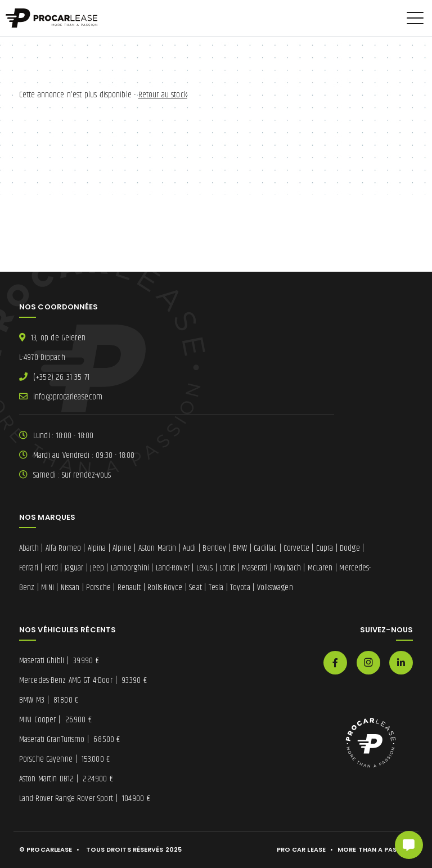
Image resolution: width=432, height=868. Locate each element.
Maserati (255, 568)
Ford (51, 568)
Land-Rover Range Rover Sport (85, 799)
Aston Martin (157, 548)
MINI (47, 588)
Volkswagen (275, 588)
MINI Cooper (55, 720)
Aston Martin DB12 (66, 779)
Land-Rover (173, 568)
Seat (195, 588)
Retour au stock (163, 95)
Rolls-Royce (165, 588)
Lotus (228, 568)
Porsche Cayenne (64, 759)
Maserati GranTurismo (70, 739)
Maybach (287, 568)
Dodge (350, 548)
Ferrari (29, 568)
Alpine (122, 548)
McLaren (320, 568)
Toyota (240, 588)
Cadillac (265, 548)
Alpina (97, 548)
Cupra (325, 548)
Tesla (216, 588)
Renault (129, 588)
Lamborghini (130, 568)
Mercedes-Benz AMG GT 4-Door (83, 680)
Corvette (296, 548)
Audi (189, 548)
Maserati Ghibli (59, 661)
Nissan (70, 588)
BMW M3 (49, 700)
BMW (240, 548)
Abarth (29, 548)
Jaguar (74, 568)
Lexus (205, 568)
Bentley (214, 548)
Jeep (97, 568)
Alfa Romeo (63, 548)
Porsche (98, 588)
